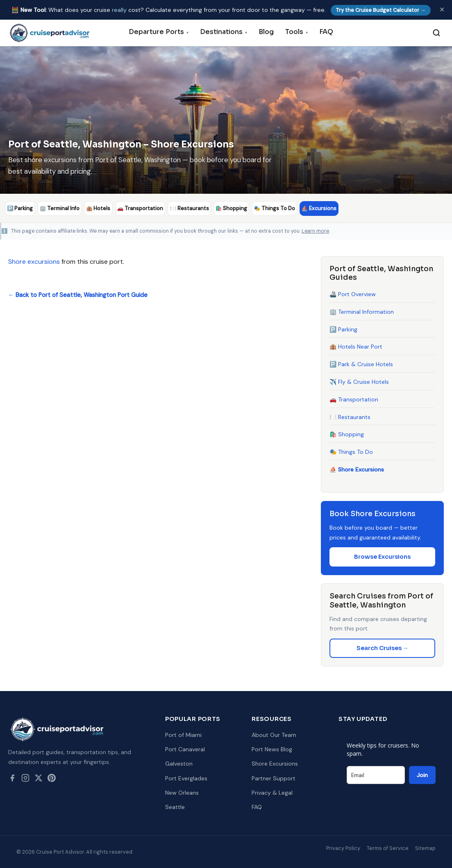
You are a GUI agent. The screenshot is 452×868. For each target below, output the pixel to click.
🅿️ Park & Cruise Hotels (361, 364)
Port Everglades (186, 778)
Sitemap (425, 848)
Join (422, 775)
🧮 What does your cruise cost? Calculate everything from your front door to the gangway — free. (221, 10)
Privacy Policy (343, 848)
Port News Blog (272, 749)
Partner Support (274, 778)
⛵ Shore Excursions (357, 469)
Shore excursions (34, 261)
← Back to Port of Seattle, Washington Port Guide (78, 295)
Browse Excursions (382, 557)
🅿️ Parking (343, 329)
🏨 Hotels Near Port (356, 347)
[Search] (436, 33)
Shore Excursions (275, 764)
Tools (296, 32)
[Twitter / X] (39, 779)
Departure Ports (159, 32)
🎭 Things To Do (351, 452)
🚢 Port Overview (353, 294)
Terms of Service (388, 848)
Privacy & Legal (272, 792)
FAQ (326, 32)
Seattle (175, 807)
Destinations (224, 32)
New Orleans (182, 792)
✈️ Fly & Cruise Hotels (359, 382)
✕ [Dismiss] (442, 10)
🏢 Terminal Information (362, 311)
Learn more (315, 231)
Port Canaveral (185, 749)
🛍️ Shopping (347, 434)
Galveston (179, 764)
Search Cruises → (383, 648)
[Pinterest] (52, 779)
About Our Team (274, 735)
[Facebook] (12, 779)
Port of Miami (183, 735)
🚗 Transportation (354, 399)
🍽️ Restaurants (350, 417)
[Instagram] (25, 779)
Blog (266, 32)
